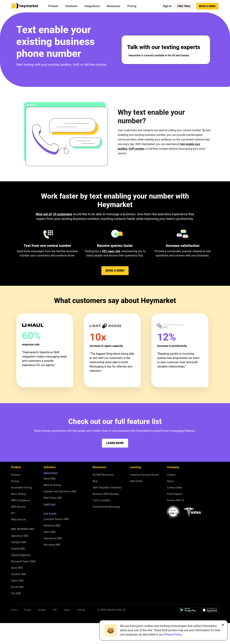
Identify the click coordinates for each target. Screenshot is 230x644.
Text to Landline (101, 500)
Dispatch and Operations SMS (60, 491)
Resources (114, 6)
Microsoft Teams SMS (23, 561)
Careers (171, 475)
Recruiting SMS (52, 545)
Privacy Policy (173, 634)
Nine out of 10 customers (54, 214)
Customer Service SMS (56, 519)
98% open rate (111, 251)
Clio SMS (16, 593)
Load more (50, 504)
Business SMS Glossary (106, 494)
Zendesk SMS (19, 574)
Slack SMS (17, 568)
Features (16, 475)
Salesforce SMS (20, 536)
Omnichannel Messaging (106, 507)
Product (53, 6)
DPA (55, 610)
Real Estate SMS (53, 498)
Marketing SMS (52, 526)
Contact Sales (175, 488)
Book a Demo (207, 6)
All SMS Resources (103, 475)
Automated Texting (22, 488)
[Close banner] (223, 625)
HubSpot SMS (19, 542)
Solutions (71, 6)
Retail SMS (50, 479)
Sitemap (81, 610)
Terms (14, 610)
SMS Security (18, 507)
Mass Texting (18, 494)
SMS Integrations (23, 529)
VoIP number (136, 149)
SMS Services (19, 519)
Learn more (115, 443)
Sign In (167, 6)
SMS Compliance (20, 500)
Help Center (136, 481)
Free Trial (184, 6)
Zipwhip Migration (21, 555)
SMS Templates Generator (107, 488)
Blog (95, 481)
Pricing (132, 6)
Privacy (27, 610)
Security (42, 610)
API (13, 513)
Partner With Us (176, 500)
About (170, 481)
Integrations (92, 6)
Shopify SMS (18, 549)
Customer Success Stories (144, 475)
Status (67, 610)
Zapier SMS (17, 581)
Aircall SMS (17, 587)
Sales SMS (49, 532)
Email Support (175, 494)
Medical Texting (52, 485)
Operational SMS (53, 538)
